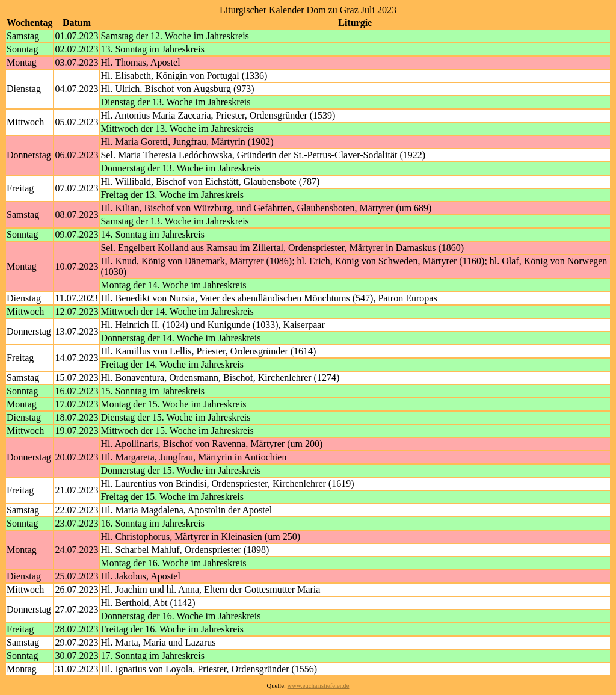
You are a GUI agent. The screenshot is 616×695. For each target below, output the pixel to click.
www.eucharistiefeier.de (319, 686)
